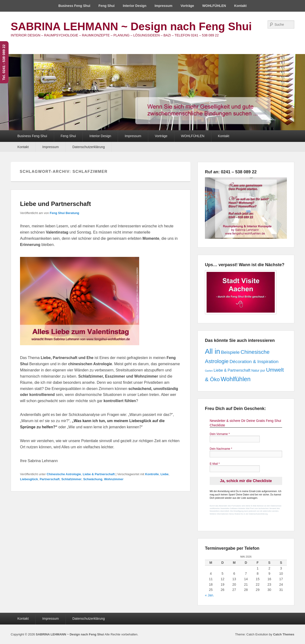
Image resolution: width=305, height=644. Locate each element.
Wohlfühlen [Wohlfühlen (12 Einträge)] (236, 379)
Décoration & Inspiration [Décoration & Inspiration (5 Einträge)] (254, 362)
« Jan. (209, 595)
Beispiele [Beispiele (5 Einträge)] (230, 352)
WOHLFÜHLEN (214, 6)
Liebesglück (29, 479)
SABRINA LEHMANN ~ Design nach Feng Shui (131, 26)
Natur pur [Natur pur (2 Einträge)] (258, 370)
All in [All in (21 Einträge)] (213, 351)
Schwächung (93, 479)
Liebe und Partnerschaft (56, 204)
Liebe (164, 474)
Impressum (164, 6)
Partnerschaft (50, 479)
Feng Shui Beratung (65, 213)
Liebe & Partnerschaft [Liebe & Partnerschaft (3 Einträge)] (232, 370)
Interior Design (135, 6)
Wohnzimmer (114, 479)
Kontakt (240, 6)
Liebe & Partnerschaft (99, 474)
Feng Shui (107, 6)
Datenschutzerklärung (89, 147)
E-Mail (215, 464)
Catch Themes (284, 634)
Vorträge (187, 6)
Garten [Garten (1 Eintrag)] (209, 371)
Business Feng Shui (74, 6)
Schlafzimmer (71, 479)
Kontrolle (152, 474)
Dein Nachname (221, 449)
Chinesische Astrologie (64, 474)
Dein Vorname (220, 434)
